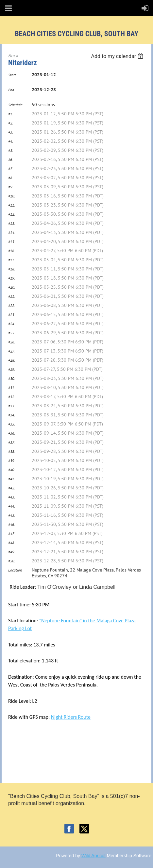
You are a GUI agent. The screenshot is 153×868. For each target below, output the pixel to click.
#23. (12, 315)
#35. (12, 424)
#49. (12, 552)
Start (12, 75)
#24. (12, 324)
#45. (12, 515)
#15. (12, 242)
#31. (12, 388)
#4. (11, 141)
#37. (11, 442)
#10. (12, 196)
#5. (11, 150)
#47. (11, 534)
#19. (12, 278)
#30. (12, 378)
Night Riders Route (71, 717)
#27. (11, 351)
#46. (12, 524)
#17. (11, 260)
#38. (12, 451)
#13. (12, 223)
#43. (12, 497)
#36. (12, 433)
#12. (12, 214)
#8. (11, 178)
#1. (11, 114)
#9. (11, 187)
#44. (12, 506)
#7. (10, 169)
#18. (12, 269)
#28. (12, 360)
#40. (12, 470)
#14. (12, 232)
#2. (11, 123)
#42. (12, 488)
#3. (11, 132)
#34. (12, 415)
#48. (12, 543)
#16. (12, 251)
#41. (12, 479)
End (11, 90)
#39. (12, 461)
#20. (12, 287)
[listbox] (118, 56)
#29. (12, 369)
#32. (12, 397)
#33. (12, 406)
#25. (12, 333)
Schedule (15, 105)
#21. (12, 296)
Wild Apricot (93, 856)
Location (15, 570)
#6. (11, 159)
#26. (12, 342)
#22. (12, 305)
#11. (12, 205)
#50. (12, 561)
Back (13, 55)
